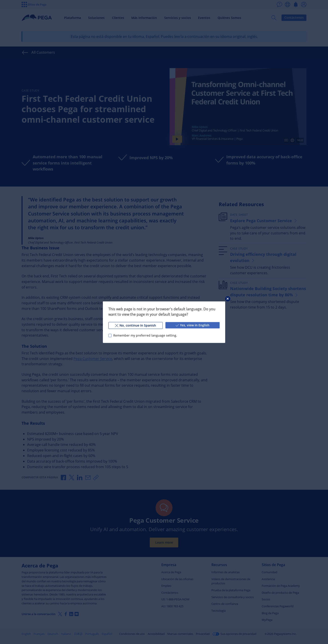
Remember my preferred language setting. (145, 335)
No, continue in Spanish (136, 325)
